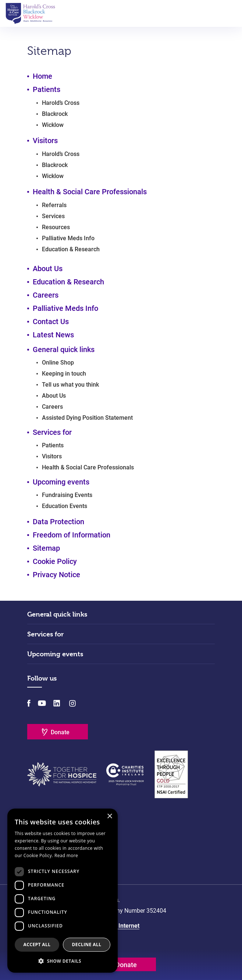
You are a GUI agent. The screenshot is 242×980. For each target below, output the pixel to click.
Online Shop (58, 363)
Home (42, 76)
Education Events (65, 506)
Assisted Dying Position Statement (87, 418)
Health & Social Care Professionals (90, 192)
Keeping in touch (64, 374)
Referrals (54, 205)
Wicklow (53, 125)
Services (53, 216)
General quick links (57, 614)
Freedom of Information (72, 535)
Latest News (53, 335)
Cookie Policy (55, 561)
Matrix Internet (120, 926)
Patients (47, 89)
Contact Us (51, 322)
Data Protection (58, 522)
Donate (60, 732)
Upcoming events (55, 654)
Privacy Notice (56, 575)
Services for (45, 634)
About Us (48, 269)
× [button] (109, 816)
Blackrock (55, 114)
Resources (56, 227)
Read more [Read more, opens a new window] (66, 855)
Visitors (45, 141)
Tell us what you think (70, 385)
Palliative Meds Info (68, 238)
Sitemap (46, 548)
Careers (46, 295)
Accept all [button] (37, 945)
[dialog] (63, 891)
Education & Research (71, 249)
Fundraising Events (67, 495)
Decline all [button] (87, 945)
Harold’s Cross (61, 103)
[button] (63, 961)
